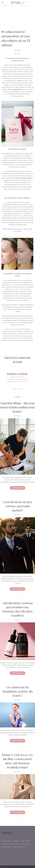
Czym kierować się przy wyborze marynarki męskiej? (18, 506)
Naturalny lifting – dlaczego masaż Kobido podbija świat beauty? (17, 407)
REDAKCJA (5, 844)
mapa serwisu (19, 847)
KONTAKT (16, 841)
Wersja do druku (17, 389)
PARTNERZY (26, 841)
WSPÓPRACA (6, 841)
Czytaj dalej (17, 488)
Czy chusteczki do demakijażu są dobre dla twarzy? (17, 691)
